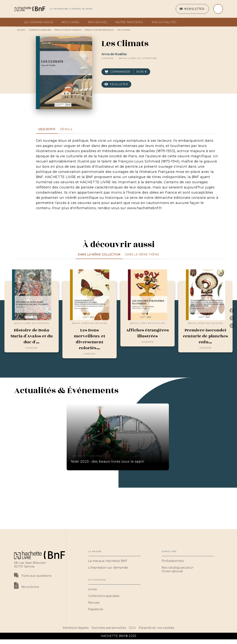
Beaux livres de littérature (99, 30)
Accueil (21, 30)
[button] (192, 9)
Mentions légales (76, 628)
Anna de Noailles (114, 54)
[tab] (18, 22)
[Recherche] (218, 9)
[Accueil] (30, 9)
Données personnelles (109, 628)
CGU (132, 628)
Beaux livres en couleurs (68, 30)
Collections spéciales (40, 30)
